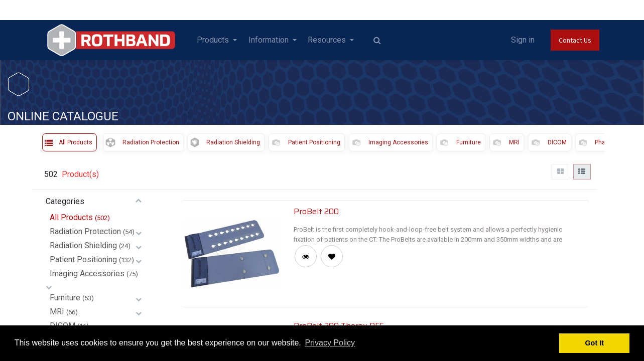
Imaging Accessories (87, 274)
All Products (71, 217)
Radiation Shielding (83, 245)
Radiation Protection (85, 231)
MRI (57, 312)
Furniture (65, 298)
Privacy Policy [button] (330, 343)
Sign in (523, 40)
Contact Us (575, 40)
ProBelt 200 (316, 211)
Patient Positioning (83, 259)
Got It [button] (594, 343)
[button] (332, 256)
